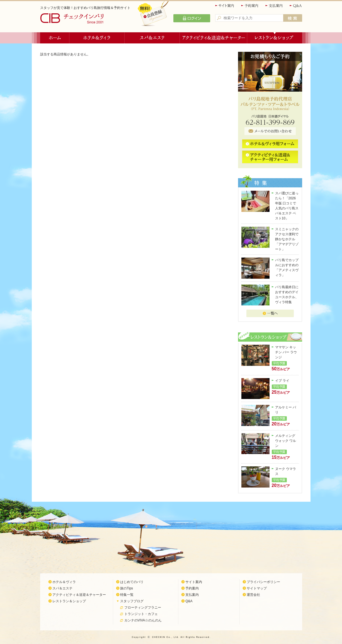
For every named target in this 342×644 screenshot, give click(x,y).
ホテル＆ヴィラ (97, 38)
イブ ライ (282, 381)
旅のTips (127, 588)
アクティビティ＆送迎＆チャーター (214, 38)
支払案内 (274, 6)
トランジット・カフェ (141, 614)
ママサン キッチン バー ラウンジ (286, 352)
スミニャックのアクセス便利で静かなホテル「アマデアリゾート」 (287, 239)
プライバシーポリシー (263, 582)
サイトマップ (257, 588)
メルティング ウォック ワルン (286, 441)
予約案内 (250, 6)
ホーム (55, 38)
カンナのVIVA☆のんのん (143, 620)
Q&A (296, 6)
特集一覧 (127, 595)
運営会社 (253, 595)
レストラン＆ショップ (275, 38)
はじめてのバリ (132, 582)
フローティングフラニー (143, 608)
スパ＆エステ (152, 38)
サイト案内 (225, 6)
